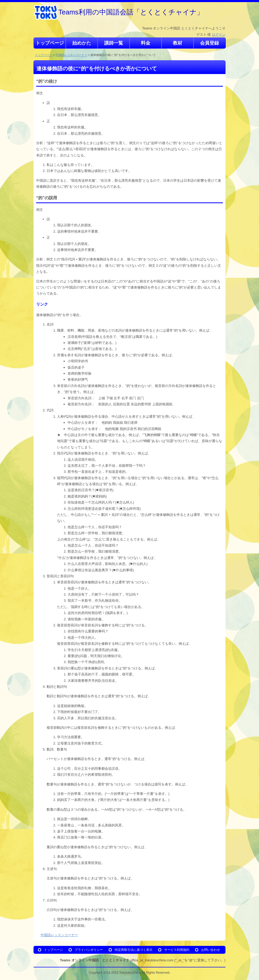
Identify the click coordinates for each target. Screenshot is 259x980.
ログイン (219, 35)
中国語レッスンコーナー (71, 55)
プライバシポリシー (89, 950)
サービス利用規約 (177, 950)
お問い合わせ (211, 950)
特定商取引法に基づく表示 (134, 950)
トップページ (43, 55)
